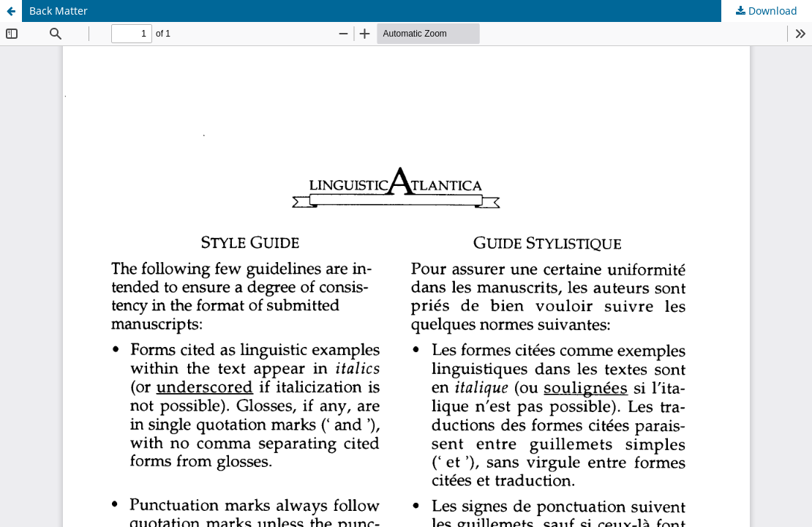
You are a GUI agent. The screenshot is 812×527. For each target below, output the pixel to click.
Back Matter (59, 11)
